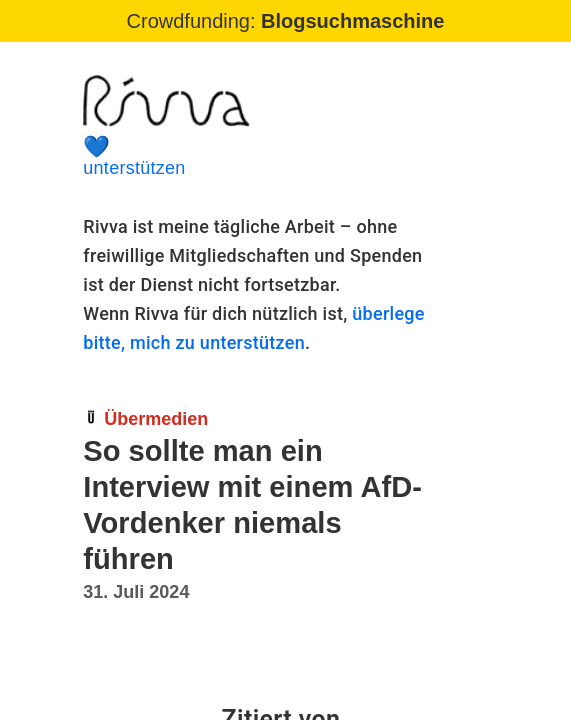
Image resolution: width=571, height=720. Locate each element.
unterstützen (259, 156)
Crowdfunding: (286, 21)
